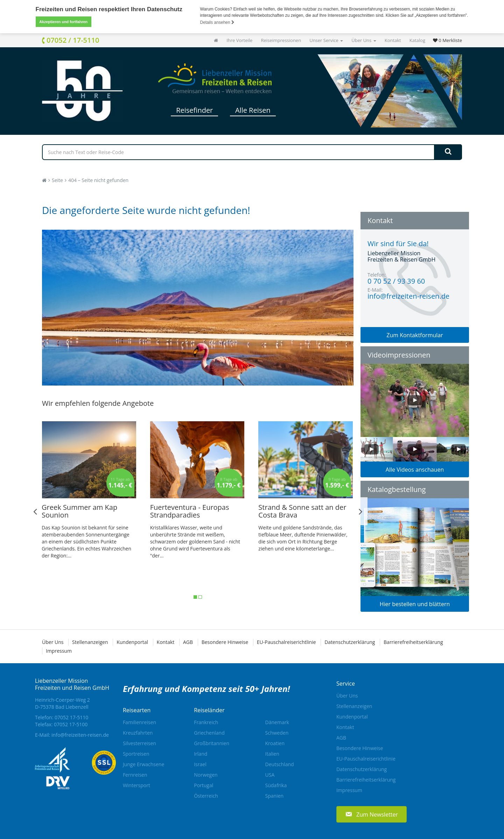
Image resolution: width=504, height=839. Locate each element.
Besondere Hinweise (225, 642)
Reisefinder (194, 110)
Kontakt (393, 40)
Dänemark (277, 722)
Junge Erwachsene (143, 764)
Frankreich (206, 722)
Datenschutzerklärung (350, 642)
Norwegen (206, 775)
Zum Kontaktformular (415, 335)
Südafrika (276, 785)
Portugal (204, 785)
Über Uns (364, 40)
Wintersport (136, 785)
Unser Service (326, 40)
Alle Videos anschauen (415, 470)
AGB (188, 642)
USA (270, 775)
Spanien (275, 796)
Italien (272, 754)
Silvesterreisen (139, 743)
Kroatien (275, 743)
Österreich (206, 796)
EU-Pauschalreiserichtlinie (286, 642)
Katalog (417, 40)
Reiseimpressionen (281, 40)
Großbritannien (212, 743)
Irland (201, 754)
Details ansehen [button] (217, 22)
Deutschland (280, 764)
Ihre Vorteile (239, 40)
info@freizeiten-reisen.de (80, 735)
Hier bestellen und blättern (415, 604)
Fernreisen (135, 775)
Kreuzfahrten (138, 733)
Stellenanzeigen (90, 642)
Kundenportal (132, 642)
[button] (372, 814)
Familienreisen (139, 722)
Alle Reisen (253, 110)
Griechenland (209, 733)
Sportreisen (136, 754)
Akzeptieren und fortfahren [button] (63, 22)
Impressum (59, 651)
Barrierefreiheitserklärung (413, 642)
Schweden (277, 733)
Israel (200, 764)
